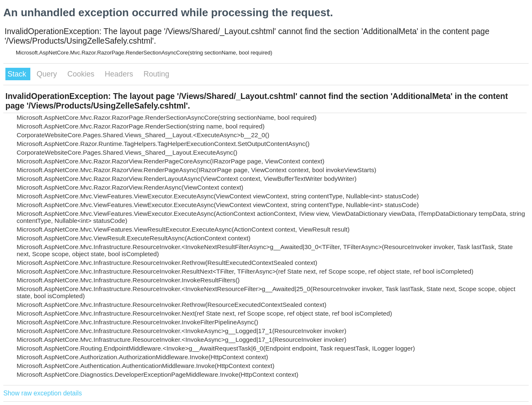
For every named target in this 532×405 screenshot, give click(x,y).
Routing (156, 74)
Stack (18, 74)
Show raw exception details (43, 393)
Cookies (82, 74)
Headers (120, 74)
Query (48, 74)
